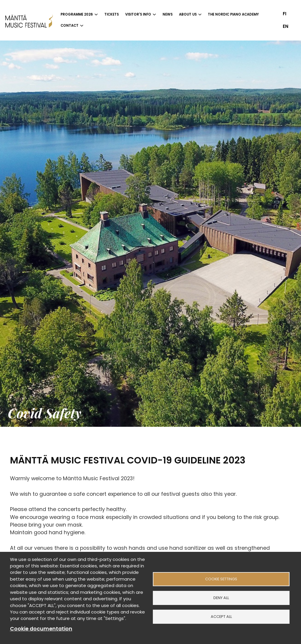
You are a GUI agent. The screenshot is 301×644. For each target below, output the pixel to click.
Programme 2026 (77, 14)
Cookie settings (221, 579)
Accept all (221, 617)
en (286, 26)
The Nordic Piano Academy (233, 14)
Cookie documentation (41, 629)
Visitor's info (138, 14)
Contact (70, 26)
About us (188, 14)
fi (285, 14)
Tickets (112, 14)
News (168, 14)
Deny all (221, 598)
